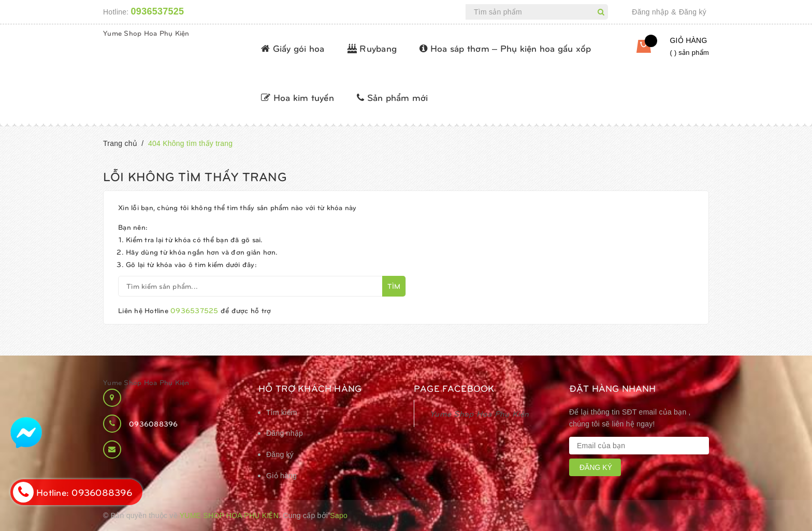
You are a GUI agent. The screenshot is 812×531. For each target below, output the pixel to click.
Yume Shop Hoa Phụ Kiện (146, 33)
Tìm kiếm (282, 412)
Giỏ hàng (281, 476)
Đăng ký (693, 12)
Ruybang (372, 48)
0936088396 (154, 424)
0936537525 (158, 11)
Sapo (339, 515)
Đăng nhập (650, 12)
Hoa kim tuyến (298, 97)
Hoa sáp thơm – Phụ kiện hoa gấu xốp (505, 48)
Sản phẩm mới (393, 97)
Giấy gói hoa (293, 48)
